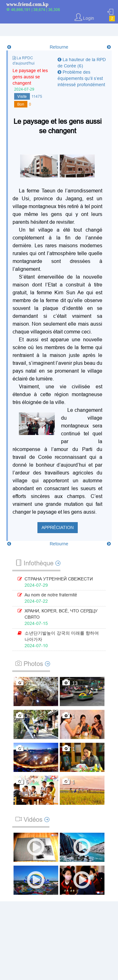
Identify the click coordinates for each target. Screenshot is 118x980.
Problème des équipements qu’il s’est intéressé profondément (81, 78)
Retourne (59, 47)
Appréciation (58, 527)
